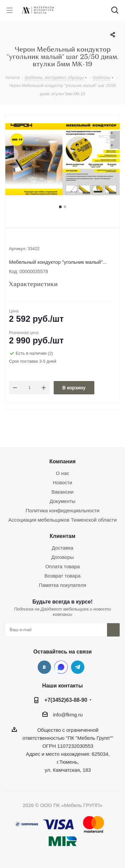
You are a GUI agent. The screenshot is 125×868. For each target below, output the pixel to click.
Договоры (62, 557)
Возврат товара (62, 576)
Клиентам (62, 536)
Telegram (78, 667)
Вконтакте (44, 667)
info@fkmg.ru (68, 715)
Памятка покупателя (62, 585)
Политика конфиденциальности (62, 510)
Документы (62, 501)
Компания (62, 461)
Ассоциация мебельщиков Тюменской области (62, 520)
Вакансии (62, 492)
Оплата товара (63, 566)
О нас (63, 473)
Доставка (62, 548)
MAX (61, 667)
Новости (62, 482)
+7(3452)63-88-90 (66, 700)
